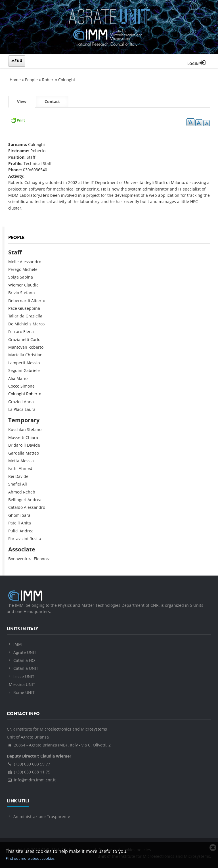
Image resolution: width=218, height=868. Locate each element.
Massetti (16, 437)
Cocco (14, 386)
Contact (52, 102)
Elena (29, 331)
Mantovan (18, 347)
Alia (12, 378)
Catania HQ (24, 660)
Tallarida (16, 316)
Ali (25, 484)
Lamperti (17, 363)
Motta (14, 461)
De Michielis (20, 324)
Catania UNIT (26, 668)
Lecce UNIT (24, 676)
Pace (13, 308)
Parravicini (18, 538)
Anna (29, 402)
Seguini (15, 370)
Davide (33, 445)
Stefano (27, 293)
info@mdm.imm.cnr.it (31, 780)
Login (196, 64)
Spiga (13, 277)
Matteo (32, 453)
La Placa (16, 409)
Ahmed (26, 468)
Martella (16, 355)
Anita (26, 523)
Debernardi (19, 301)
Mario (22, 378)
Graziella (34, 316)
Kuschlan (17, 429)
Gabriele (32, 370)
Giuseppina (29, 308)
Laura (30, 409)
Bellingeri (17, 500)
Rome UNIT (24, 692)
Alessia (27, 461)
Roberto (36, 347)
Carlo (35, 339)
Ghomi (14, 515)
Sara (26, 515)
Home (15, 80)
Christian (34, 355)
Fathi (13, 468)
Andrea (34, 500)
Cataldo (15, 507)
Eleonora (42, 559)
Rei (11, 476)
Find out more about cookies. (31, 858)
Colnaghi (17, 394)
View (26, 103)
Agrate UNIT (25, 652)
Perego (15, 269)
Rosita (35, 538)
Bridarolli (17, 445)
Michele (30, 269)
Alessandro (31, 262)
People (31, 80)
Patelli (14, 523)
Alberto (38, 301)
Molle (13, 262)
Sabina (26, 277)
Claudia (31, 285)
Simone (28, 386)
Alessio (33, 363)
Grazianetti (19, 339)
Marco (39, 324)
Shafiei (15, 484)
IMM (18, 644)
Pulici (13, 531)
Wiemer (16, 285)
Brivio (14, 293)
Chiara (32, 437)
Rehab (29, 492)
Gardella (16, 453)
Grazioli (15, 402)
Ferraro (15, 331)
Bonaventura (20, 559)
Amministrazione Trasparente (42, 816)
